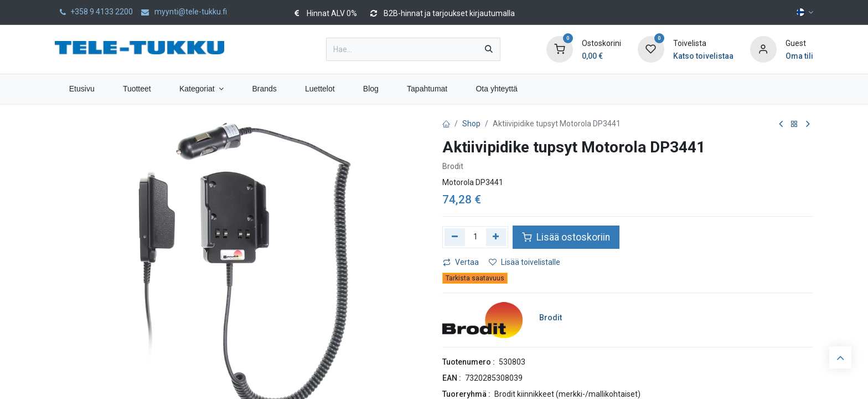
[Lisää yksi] (496, 237)
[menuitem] (82, 89)
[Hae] (489, 49)
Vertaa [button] (461, 262)
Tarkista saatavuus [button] (475, 278)
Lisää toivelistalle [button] (525, 262)
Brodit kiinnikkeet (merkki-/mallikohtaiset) (567, 394)
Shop (471, 124)
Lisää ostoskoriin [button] (566, 237)
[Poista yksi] (455, 237)
